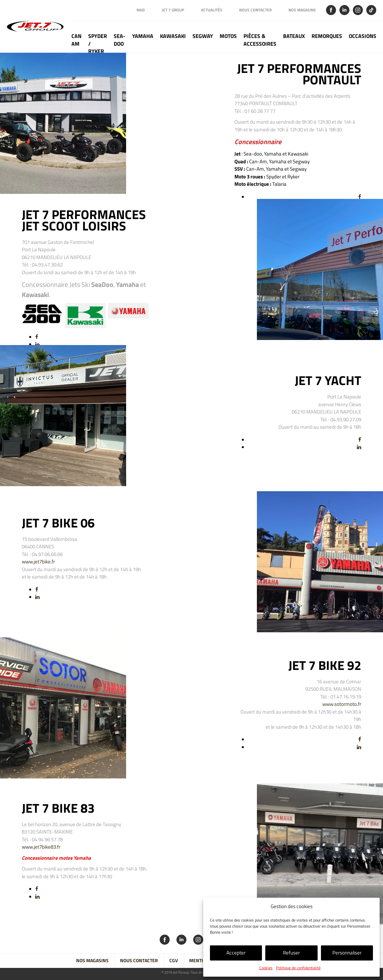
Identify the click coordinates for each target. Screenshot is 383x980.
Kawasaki (173, 36)
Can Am (76, 40)
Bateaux (294, 36)
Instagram (358, 10)
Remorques (327, 36)
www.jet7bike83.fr (41, 847)
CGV (174, 961)
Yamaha (143, 36)
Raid (141, 10)
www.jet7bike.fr (38, 562)
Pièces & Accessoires (260, 40)
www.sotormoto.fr (342, 704)
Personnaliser (347, 953)
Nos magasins (302, 10)
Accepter (236, 953)
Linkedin (344, 10)
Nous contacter (255, 10)
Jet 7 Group (173, 10)
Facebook (331, 10)
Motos (228, 36)
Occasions (363, 36)
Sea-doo (120, 40)
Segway (203, 36)
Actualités (212, 10)
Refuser (291, 953)
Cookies (266, 968)
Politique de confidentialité (298, 968)
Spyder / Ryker (98, 42)
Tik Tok (371, 10)
